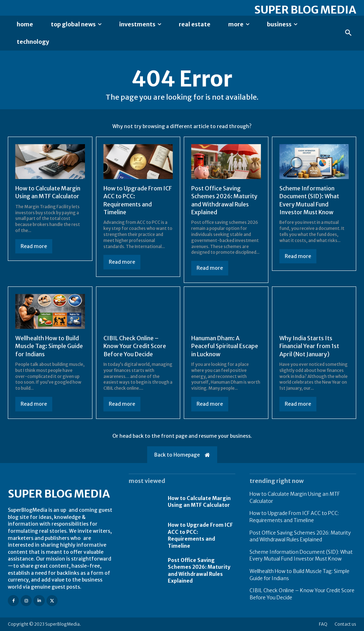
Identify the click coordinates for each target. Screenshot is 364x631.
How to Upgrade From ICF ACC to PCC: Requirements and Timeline (200, 535)
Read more (34, 246)
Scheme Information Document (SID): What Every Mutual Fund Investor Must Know (301, 556)
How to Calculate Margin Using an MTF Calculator (48, 192)
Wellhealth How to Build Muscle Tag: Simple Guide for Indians (49, 346)
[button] (348, 33)
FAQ (323, 624)
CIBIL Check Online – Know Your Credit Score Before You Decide (135, 346)
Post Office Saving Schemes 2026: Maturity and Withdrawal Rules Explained (300, 536)
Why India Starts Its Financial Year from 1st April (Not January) (309, 346)
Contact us (345, 624)
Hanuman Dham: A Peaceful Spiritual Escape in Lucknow (225, 346)
